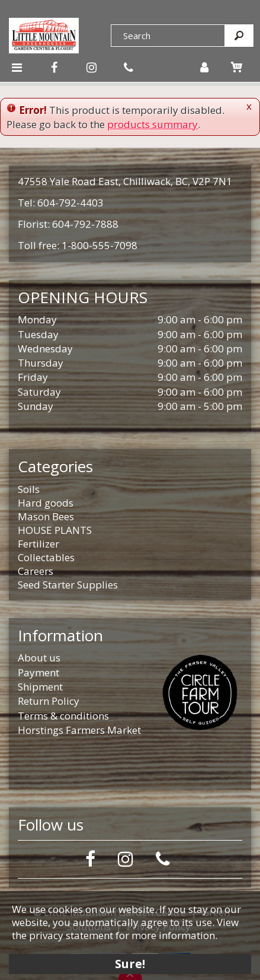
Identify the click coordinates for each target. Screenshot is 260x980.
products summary (153, 124)
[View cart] (236, 67)
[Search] (168, 36)
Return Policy (49, 701)
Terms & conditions (63, 716)
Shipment (40, 687)
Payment (38, 672)
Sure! (130, 964)
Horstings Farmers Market (79, 730)
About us (39, 658)
